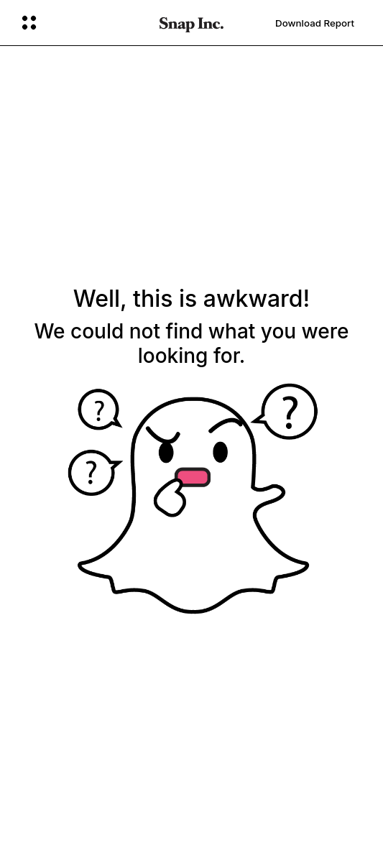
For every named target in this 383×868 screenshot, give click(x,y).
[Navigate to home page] (191, 23)
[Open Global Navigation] (81, 23)
